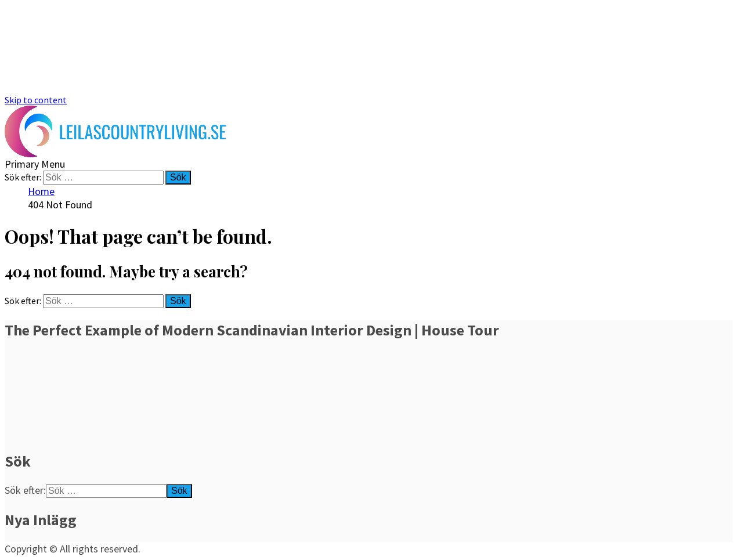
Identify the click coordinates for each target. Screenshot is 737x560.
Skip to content (36, 100)
